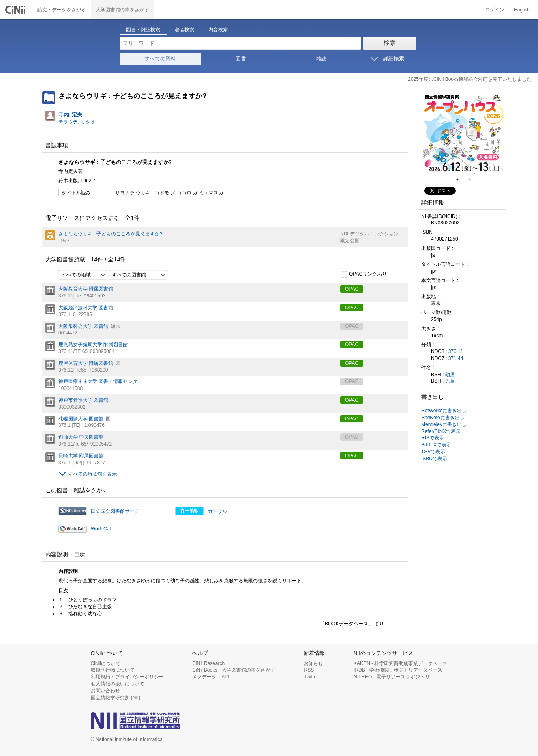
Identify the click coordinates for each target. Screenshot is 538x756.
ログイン (495, 10)
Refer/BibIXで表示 (441, 431)
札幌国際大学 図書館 (81, 419)
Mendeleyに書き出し (444, 424)
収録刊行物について (113, 670)
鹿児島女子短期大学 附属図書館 (93, 345)
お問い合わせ (105, 691)
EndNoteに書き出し (443, 418)
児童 (450, 381)
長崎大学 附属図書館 (81, 456)
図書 (241, 59)
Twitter (311, 677)
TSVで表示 (433, 452)
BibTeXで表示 (436, 445)
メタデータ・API (211, 677)
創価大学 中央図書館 (81, 437)
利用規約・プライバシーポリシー (127, 677)
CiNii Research (208, 663)
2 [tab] (473, 179)
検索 (390, 43)
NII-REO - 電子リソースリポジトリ (392, 677)
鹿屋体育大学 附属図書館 (86, 363)
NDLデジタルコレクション (369, 234)
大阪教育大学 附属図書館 (86, 289)
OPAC (352, 289)
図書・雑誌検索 (143, 30)
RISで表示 (433, 438)
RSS (309, 670)
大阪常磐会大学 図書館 (83, 326)
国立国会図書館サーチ (115, 511)
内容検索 (218, 30)
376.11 (456, 351)
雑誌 (321, 59)
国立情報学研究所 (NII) (116, 698)
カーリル (217, 511)
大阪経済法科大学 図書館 (86, 308)
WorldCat (101, 529)
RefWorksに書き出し (444, 411)
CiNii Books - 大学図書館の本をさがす (234, 670)
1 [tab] (461, 179)
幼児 (450, 375)
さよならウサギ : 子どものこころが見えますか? (110, 234)
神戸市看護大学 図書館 (83, 400)
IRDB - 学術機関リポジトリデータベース (398, 670)
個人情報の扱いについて (118, 684)
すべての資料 (160, 59)
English (522, 10)
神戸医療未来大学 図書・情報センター (100, 381)
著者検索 (184, 30)
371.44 (456, 358)
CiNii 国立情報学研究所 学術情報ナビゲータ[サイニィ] (16, 10)
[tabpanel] (463, 134)
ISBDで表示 (434, 459)
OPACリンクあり (363, 274)
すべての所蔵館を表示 (92, 474)
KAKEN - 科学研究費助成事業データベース (400, 663)
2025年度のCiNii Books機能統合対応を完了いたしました (470, 79)
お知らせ (313, 663)
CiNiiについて (106, 663)
